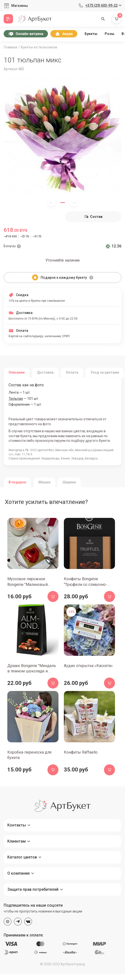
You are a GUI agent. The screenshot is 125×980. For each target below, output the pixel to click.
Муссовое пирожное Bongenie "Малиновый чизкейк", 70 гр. (28, 584)
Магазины (20, 6)
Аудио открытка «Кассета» (88, 666)
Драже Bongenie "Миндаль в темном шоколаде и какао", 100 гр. (32, 671)
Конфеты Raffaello (81, 752)
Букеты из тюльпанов (39, 47)
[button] (63, 203)
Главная (10, 47)
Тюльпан (16, 399)
